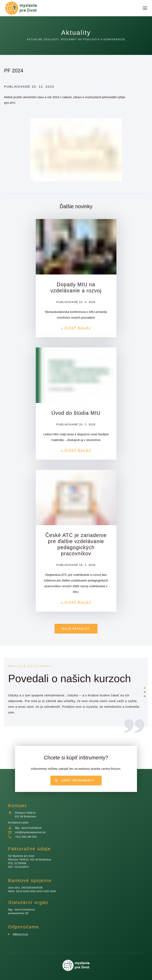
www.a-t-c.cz (21, 934)
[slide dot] (145, 688)
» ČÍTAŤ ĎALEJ (76, 328)
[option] (75, 700)
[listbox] (75, 700)
